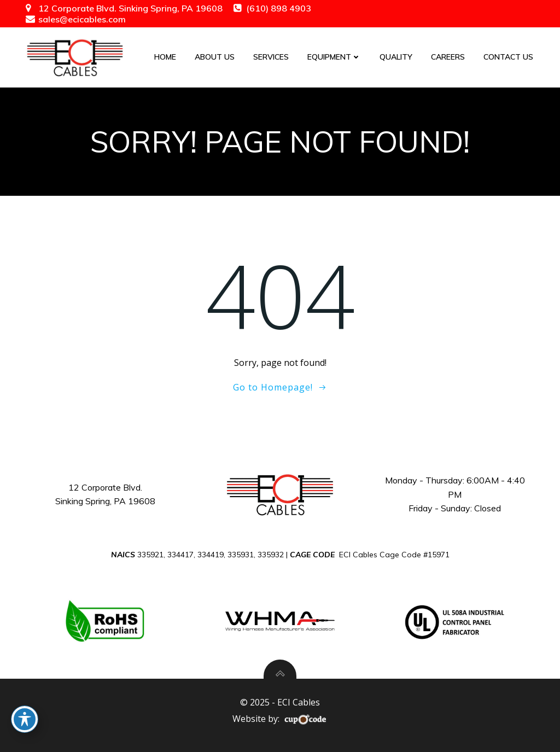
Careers (448, 57)
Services (271, 57)
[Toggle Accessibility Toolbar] (25, 719)
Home (165, 57)
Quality (396, 57)
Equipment (334, 57)
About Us (215, 57)
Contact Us (508, 57)
